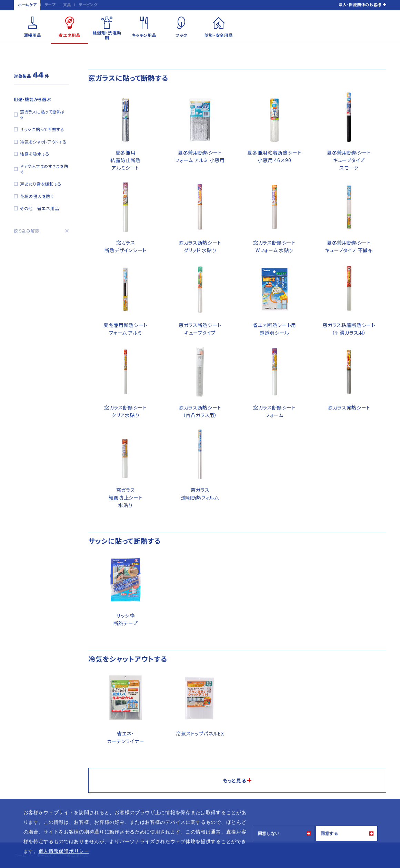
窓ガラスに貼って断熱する (43, 114)
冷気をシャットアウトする (43, 142)
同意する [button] (329, 834)
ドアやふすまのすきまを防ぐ (44, 169)
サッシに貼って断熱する (42, 129)
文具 (67, 4)
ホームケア (27, 4)
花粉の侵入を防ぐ (37, 196)
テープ (50, 4)
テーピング (88, 4)
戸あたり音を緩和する (41, 184)
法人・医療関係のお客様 (360, 4)
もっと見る (235, 780)
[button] (92, 852)
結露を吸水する (35, 154)
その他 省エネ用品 (39, 208)
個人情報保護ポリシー (64, 851)
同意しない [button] (269, 834)
